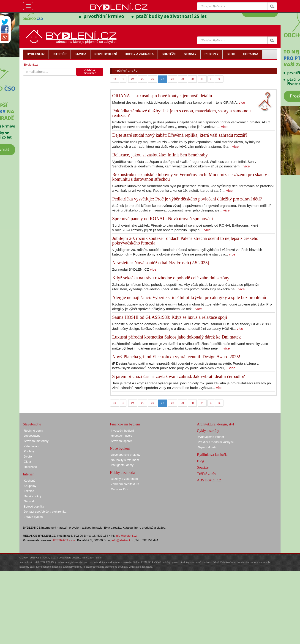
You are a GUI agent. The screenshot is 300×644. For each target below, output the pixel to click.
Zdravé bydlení (34, 517)
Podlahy (29, 451)
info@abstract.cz (123, 540)
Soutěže (203, 467)
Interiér (28, 474)
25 (143, 79)
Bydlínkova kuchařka (213, 455)
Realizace (30, 467)
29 (182, 79)
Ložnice (29, 491)
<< (115, 79)
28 (173, 79)
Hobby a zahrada (122, 473)
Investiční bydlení (122, 431)
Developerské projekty (126, 455)
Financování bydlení (125, 424)
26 (152, 79)
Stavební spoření (122, 441)
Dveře (28, 457)
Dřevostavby (32, 436)
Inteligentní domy (122, 465)
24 (133, 79)
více (242, 102)
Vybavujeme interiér (211, 437)
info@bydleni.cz (126, 536)
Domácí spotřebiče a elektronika (45, 512)
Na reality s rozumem (125, 460)
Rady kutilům (119, 489)
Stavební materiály (36, 441)
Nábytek (29, 501)
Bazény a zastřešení (124, 479)
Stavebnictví (32, 424)
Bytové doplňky (34, 507)
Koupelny (30, 486)
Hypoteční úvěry (122, 436)
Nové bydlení (120, 448)
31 (202, 79)
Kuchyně (30, 481)
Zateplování (32, 446)
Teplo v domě (207, 447)
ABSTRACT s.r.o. (64, 540)
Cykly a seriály (208, 431)
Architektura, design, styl (215, 424)
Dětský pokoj (32, 496)
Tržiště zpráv (206, 474)
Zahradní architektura (125, 484)
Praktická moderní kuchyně (216, 442)
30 (192, 79)
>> (219, 79)
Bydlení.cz (31, 65)
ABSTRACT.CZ (209, 480)
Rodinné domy (33, 431)
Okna (27, 462)
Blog (200, 461)
